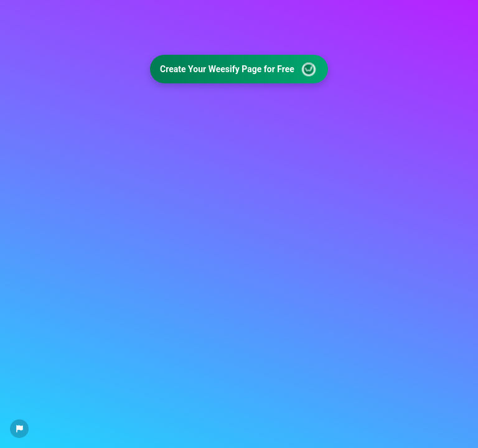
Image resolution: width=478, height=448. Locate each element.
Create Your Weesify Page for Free (239, 69)
